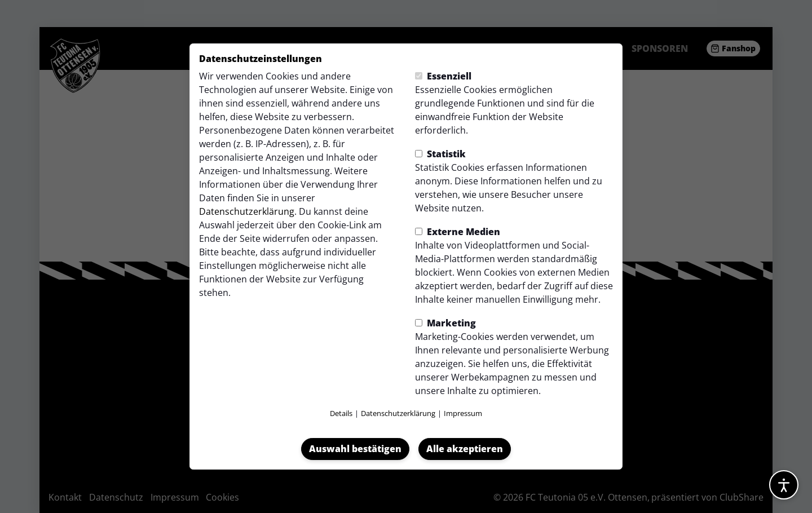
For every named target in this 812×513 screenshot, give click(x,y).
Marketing (445, 323)
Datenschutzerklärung (247, 211)
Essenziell (443, 76)
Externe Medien (458, 232)
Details (341, 413)
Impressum (463, 413)
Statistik (440, 154)
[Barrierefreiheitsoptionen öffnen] (784, 485)
